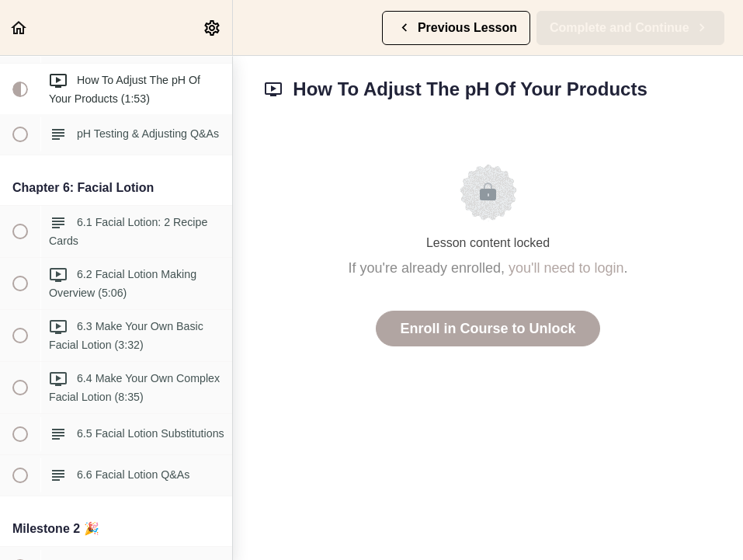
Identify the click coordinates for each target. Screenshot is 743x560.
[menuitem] (213, 28)
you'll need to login (566, 268)
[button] (19, 28)
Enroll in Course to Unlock (488, 329)
